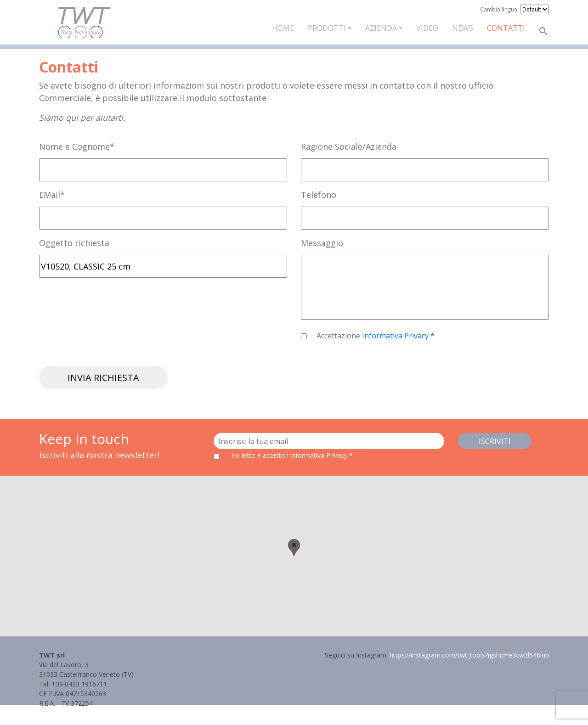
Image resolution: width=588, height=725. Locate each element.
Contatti (506, 28)
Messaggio (322, 243)
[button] (294, 548)
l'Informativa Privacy (318, 455)
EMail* (52, 195)
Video (427, 28)
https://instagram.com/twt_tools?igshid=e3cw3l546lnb (469, 655)
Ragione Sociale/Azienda (349, 146)
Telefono (319, 195)
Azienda (381, 28)
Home (283, 28)
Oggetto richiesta (74, 243)
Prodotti (327, 28)
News (463, 28)
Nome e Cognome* (77, 146)
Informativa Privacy (396, 336)
